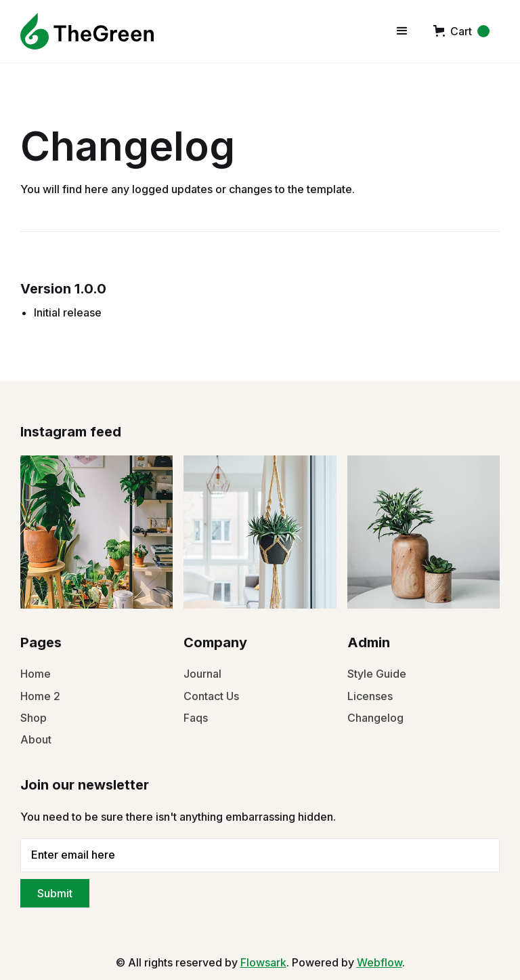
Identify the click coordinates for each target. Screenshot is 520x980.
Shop (34, 718)
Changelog (375, 718)
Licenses (370, 696)
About (36, 739)
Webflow (380, 962)
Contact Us (211, 696)
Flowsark (263, 962)
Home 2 (40, 696)
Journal (202, 674)
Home (36, 674)
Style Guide (377, 674)
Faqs (196, 718)
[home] (87, 31)
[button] (402, 31)
